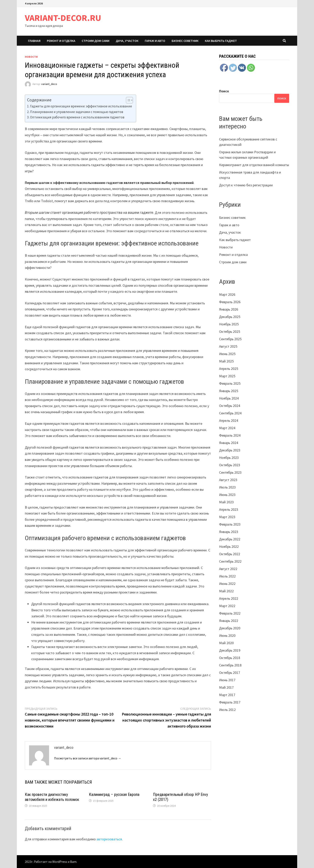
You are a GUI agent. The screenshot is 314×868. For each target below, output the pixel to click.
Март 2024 (227, 428)
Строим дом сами (96, 41)
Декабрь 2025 (230, 317)
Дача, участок (127, 41)
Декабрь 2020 (230, 628)
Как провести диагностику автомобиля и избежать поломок (52, 797)
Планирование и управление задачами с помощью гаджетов (77, 112)
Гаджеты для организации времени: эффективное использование (81, 106)
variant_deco (49, 84)
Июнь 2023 (227, 495)
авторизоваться (109, 839)
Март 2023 (227, 517)
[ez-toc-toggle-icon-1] (127, 100)
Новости (31, 57)
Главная (34, 41)
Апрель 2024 (229, 420)
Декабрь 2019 (230, 650)
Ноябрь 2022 (229, 547)
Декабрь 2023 (230, 450)
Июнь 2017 (227, 680)
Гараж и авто (155, 41)
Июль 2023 (227, 487)
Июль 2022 (227, 576)
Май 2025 (226, 361)
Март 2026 (227, 294)
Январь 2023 (229, 532)
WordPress (60, 862)
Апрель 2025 (229, 369)
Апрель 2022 (229, 598)
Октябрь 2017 (230, 673)
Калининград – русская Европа (114, 794)
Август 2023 (228, 480)
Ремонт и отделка (61, 41)
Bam (73, 862)
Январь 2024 (229, 443)
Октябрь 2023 (230, 465)
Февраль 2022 (230, 613)
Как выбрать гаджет (221, 41)
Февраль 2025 (230, 383)
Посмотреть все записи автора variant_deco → (88, 758)
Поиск (224, 91)
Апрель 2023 (229, 509)
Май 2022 (226, 591)
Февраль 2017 (230, 702)
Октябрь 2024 (230, 406)
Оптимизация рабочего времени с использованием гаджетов (77, 117)
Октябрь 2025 (230, 332)
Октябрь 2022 (230, 554)
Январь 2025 (229, 391)
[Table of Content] (129, 100)
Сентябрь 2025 (230, 339)
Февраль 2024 (230, 435)
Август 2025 (228, 346)
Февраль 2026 (230, 302)
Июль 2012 (227, 710)
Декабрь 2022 (230, 539)
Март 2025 (227, 376)
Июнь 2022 (227, 584)
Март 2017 (227, 695)
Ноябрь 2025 (229, 324)
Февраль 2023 (230, 524)
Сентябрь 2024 (230, 413)
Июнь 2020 (227, 635)
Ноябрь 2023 (229, 458)
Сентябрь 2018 (230, 665)
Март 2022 (227, 606)
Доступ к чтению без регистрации (246, 185)
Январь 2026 (229, 309)
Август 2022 (228, 569)
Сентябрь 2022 (230, 561)
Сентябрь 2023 (230, 472)
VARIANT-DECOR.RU (63, 18)
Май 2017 (226, 687)
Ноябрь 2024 (229, 398)
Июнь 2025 (227, 354)
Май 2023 (226, 502)
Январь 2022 (229, 621)
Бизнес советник (185, 41)
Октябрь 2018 (230, 658)
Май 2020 (226, 643)
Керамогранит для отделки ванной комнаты (254, 165)
